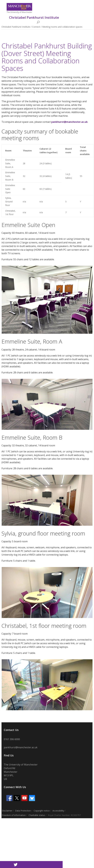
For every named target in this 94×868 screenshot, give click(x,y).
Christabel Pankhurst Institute (16, 27)
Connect (36, 27)
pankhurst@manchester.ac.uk (69, 122)
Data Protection (23, 811)
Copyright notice (42, 811)
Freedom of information (14, 815)
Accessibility (58, 811)
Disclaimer (7, 811)
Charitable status (37, 815)
